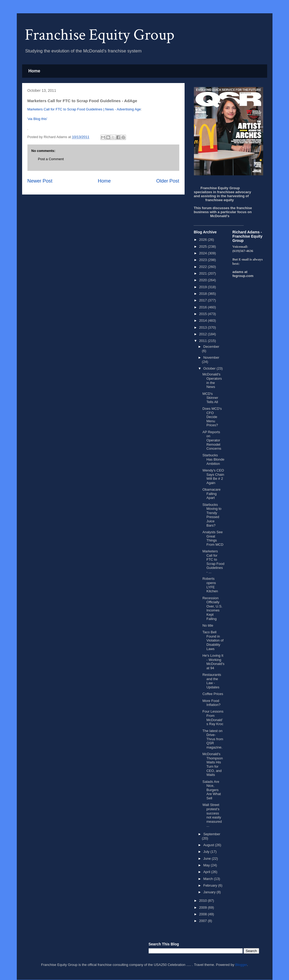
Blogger (241, 965)
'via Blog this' (37, 119)
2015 (204, 314)
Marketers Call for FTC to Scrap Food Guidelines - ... (213, 562)
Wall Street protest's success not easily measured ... (212, 815)
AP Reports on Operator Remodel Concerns (212, 440)
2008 (204, 914)
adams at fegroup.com (243, 274)
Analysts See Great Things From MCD (213, 538)
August (209, 845)
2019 (204, 287)
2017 (204, 300)
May (207, 865)
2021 (204, 273)
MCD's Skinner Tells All (210, 398)
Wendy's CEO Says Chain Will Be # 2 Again (213, 477)
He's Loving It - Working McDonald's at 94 (213, 662)
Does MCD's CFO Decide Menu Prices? (212, 417)
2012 (204, 334)
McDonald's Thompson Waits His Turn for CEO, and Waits (213, 764)
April (207, 872)
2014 (204, 321)
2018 (204, 294)
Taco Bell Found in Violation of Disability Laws (213, 640)
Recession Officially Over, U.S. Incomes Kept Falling (212, 608)
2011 (204, 341)
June (207, 859)
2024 (204, 253)
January (210, 892)
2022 (204, 267)
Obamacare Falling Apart (211, 494)
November (211, 357)
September (212, 834)
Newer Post (40, 181)
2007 (204, 921)
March (209, 879)
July (207, 852)
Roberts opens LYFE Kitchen (210, 585)
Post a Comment (51, 159)
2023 (204, 260)
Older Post (168, 181)
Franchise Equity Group (100, 35)
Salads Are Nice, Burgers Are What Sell (212, 790)
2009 (204, 907)
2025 (204, 247)
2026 (204, 240)
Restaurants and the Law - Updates (212, 681)
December (211, 347)
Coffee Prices (213, 694)
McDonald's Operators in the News (212, 381)
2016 (204, 307)
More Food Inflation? (211, 703)
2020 (204, 280)
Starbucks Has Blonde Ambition (213, 459)
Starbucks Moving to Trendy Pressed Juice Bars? (212, 515)
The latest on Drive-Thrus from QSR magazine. (213, 739)
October (210, 368)
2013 (204, 327)
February (211, 885)
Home (34, 71)
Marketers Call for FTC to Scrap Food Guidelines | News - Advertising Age (84, 109)
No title (208, 625)
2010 (204, 901)
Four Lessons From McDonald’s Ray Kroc (213, 718)
